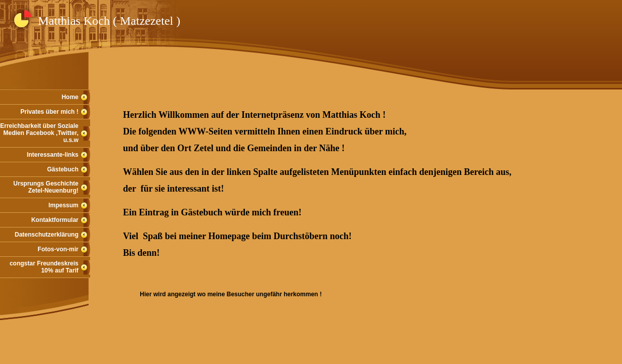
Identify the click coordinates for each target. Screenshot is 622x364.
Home (70, 97)
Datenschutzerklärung (47, 235)
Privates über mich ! (49, 112)
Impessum (64, 205)
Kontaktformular (55, 220)
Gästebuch (63, 169)
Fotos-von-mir (58, 249)
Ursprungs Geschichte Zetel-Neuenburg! (46, 187)
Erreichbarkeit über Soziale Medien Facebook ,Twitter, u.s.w (39, 133)
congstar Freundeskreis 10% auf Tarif (44, 267)
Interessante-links (53, 155)
